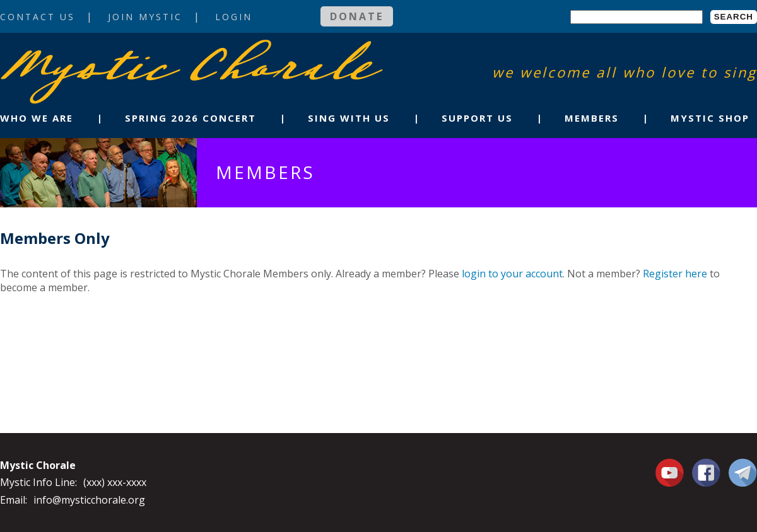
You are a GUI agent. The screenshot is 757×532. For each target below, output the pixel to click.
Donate (357, 16)
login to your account (512, 274)
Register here (675, 274)
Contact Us (38, 17)
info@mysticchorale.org (89, 500)
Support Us (477, 118)
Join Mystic (145, 17)
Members (592, 118)
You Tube (671, 472)
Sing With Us (349, 118)
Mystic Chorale (73, 53)
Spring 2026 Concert (191, 118)
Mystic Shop (710, 118)
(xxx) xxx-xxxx (115, 482)
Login (234, 17)
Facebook (706, 465)
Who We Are (37, 118)
